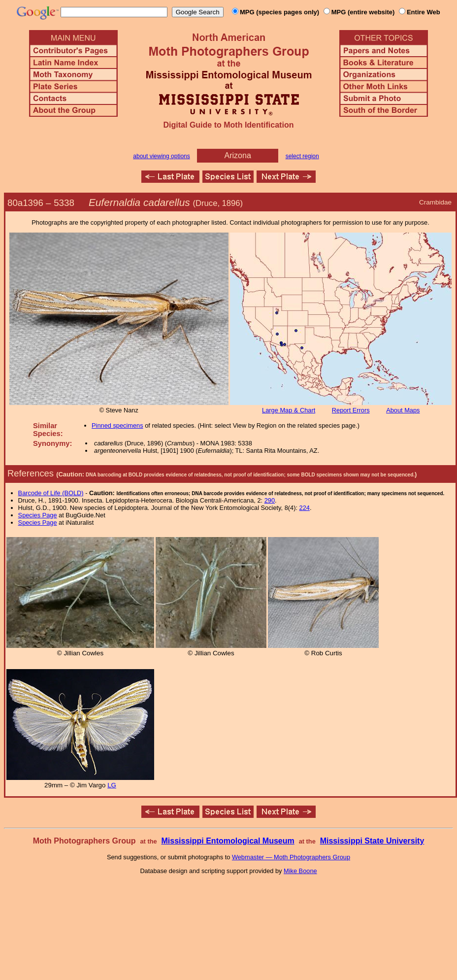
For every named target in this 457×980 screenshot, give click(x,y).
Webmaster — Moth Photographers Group (291, 857)
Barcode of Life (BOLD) (51, 493)
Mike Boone (300, 871)
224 (305, 508)
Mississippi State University (372, 841)
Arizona (238, 155)
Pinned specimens (117, 425)
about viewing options (161, 156)
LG (112, 785)
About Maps (403, 410)
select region (302, 156)
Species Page (38, 515)
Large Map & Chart (289, 410)
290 (270, 500)
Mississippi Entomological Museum (228, 841)
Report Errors (351, 410)
